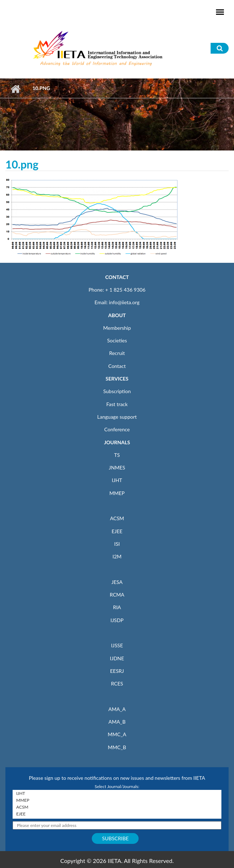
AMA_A (117, 709)
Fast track (117, 404)
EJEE (117, 531)
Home (15, 89)
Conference (117, 429)
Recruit (117, 353)
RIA (117, 607)
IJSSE (117, 645)
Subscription (117, 391)
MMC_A (117, 734)
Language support (117, 417)
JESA (117, 582)
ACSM (117, 518)
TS (117, 455)
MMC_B (117, 747)
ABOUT (117, 315)
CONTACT (117, 277)
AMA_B (117, 722)
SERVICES (117, 379)
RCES (117, 683)
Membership (117, 328)
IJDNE (117, 658)
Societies (117, 340)
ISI (117, 544)
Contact (117, 366)
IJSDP (117, 620)
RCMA (117, 595)
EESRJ (117, 671)
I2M (117, 556)
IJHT (117, 480)
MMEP (117, 493)
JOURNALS (117, 442)
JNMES (117, 467)
